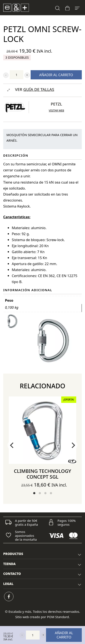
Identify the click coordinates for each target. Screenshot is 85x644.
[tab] (42, 554)
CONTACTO (42, 574)
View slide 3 (45, 493)
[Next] (73, 445)
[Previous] (12, 445)
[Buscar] (58, 8)
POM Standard (58, 617)
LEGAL (42, 584)
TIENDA (42, 564)
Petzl (56, 104)
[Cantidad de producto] (16, 75)
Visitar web (57, 111)
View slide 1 (34, 493)
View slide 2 (40, 493)
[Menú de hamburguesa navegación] (77, 8)
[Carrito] (67, 8)
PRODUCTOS (42, 554)
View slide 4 (51, 493)
